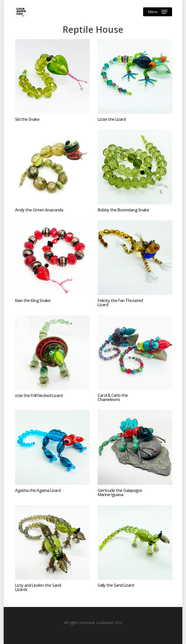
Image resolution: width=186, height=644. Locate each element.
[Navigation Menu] (158, 12)
